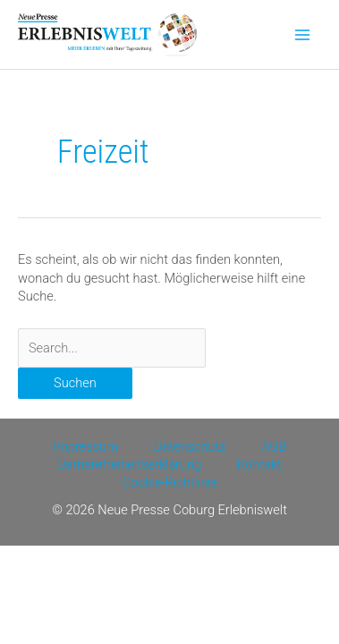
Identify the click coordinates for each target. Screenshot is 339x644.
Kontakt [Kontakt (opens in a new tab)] (259, 464)
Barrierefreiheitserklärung (129, 464)
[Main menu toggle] (302, 35)
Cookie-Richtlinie (169, 482)
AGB (274, 446)
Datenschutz (190, 446)
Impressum (85, 446)
